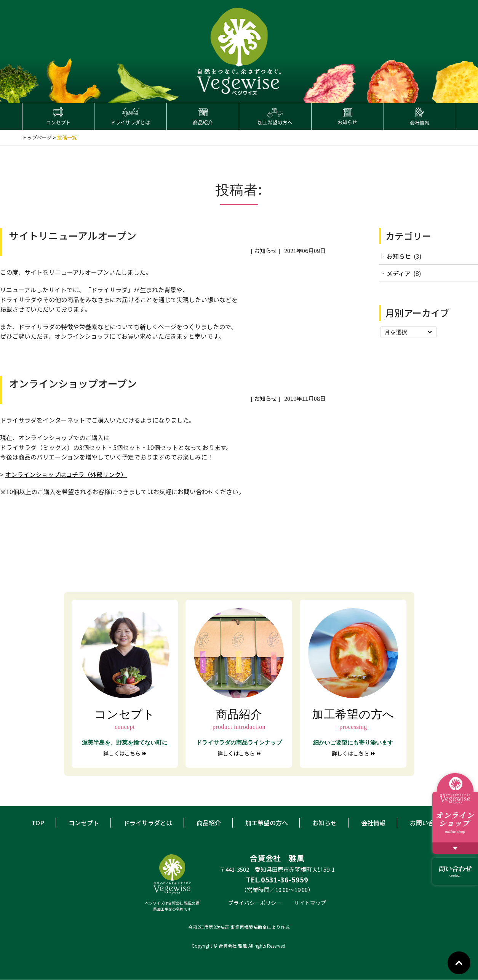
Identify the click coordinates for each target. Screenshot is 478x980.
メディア (399, 274)
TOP (38, 823)
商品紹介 (209, 823)
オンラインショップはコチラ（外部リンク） (66, 474)
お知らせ (265, 251)
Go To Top (459, 963)
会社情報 (373, 823)
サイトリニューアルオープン (73, 235)
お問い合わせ (428, 823)
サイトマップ (310, 903)
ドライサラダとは (148, 823)
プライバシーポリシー (255, 903)
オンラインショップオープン (73, 383)
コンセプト (84, 823)
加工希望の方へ (267, 823)
